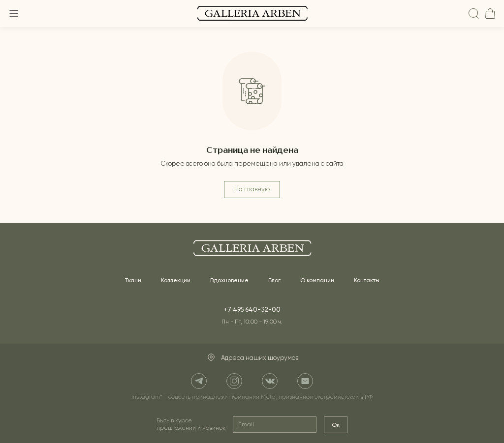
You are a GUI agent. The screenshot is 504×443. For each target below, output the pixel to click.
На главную (252, 190)
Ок (336, 425)
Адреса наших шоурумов (252, 358)
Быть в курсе (191, 425)
